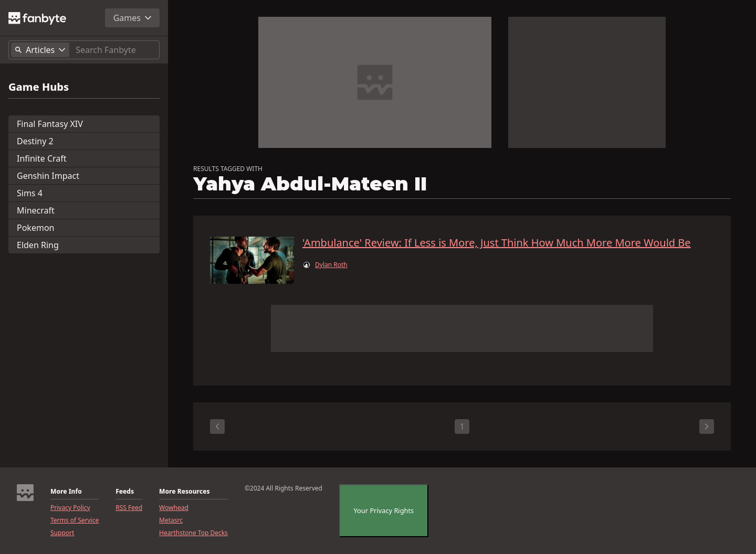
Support (62, 533)
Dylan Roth (331, 265)
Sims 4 (30, 193)
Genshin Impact (48, 176)
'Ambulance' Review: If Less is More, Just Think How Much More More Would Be (497, 243)
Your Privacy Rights (384, 510)
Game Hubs (39, 87)
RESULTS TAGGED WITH (228, 169)
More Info (66, 492)
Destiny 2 (35, 141)
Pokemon (35, 228)
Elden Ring (38, 245)
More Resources (184, 492)
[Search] (115, 50)
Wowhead (174, 508)
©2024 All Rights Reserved (283, 488)
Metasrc (171, 520)
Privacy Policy (70, 508)
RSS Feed (129, 508)
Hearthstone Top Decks (193, 533)
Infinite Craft (42, 158)
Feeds (125, 492)
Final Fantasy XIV (50, 124)
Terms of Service (75, 520)
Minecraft (36, 210)
